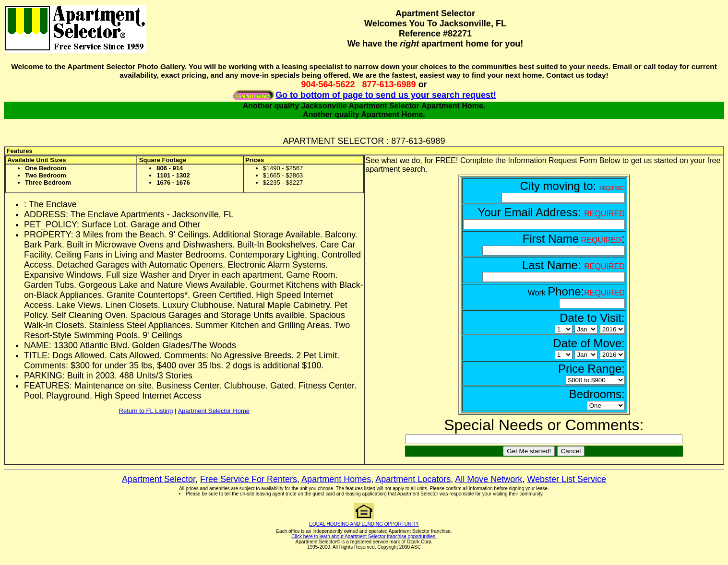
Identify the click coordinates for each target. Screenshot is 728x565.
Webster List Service (567, 479)
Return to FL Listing (146, 411)
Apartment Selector (159, 479)
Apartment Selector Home (214, 411)
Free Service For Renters (249, 479)
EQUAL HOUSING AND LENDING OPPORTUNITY (364, 524)
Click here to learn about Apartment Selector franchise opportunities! (364, 536)
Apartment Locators (413, 479)
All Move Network (489, 479)
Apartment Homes (336, 479)
